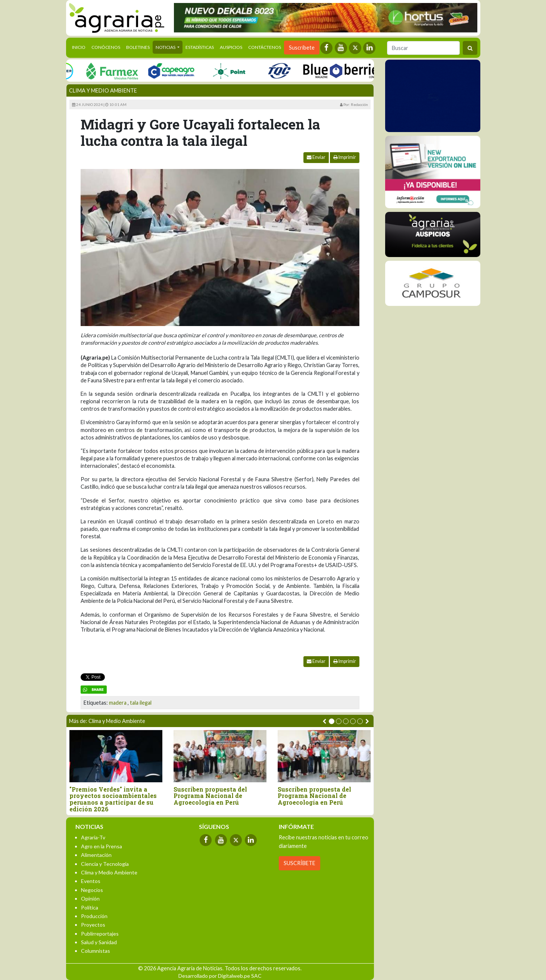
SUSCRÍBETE (299, 863)
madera (118, 703)
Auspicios (231, 47)
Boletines (138, 47)
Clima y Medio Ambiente (103, 90)
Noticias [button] (166, 47)
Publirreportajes (100, 934)
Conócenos (106, 47)
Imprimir (345, 157)
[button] (332, 721)
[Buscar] (423, 48)
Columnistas (96, 951)
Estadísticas (200, 47)
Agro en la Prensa (102, 846)
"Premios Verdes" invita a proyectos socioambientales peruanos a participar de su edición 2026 (113, 799)
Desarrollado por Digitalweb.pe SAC (220, 976)
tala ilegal (141, 703)
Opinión (90, 898)
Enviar (316, 157)
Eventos (91, 881)
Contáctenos (265, 47)
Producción (94, 916)
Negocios (92, 890)
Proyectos (93, 925)
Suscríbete (302, 48)
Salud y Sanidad (99, 942)
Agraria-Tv (93, 837)
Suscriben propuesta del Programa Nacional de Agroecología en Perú (210, 796)
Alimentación (96, 855)
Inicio (80, 47)
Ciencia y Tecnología (105, 864)
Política (90, 907)
